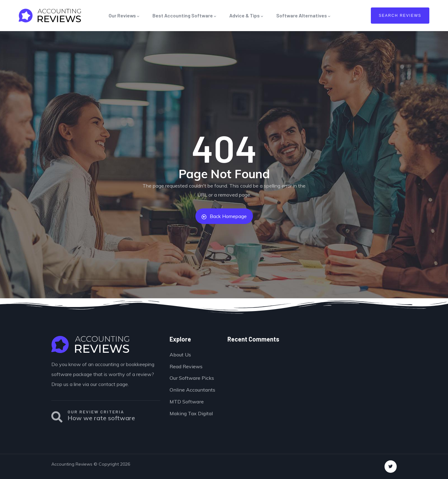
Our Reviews (124, 15)
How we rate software (101, 418)
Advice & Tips (247, 15)
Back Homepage (224, 216)
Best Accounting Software (185, 15)
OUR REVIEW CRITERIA (96, 412)
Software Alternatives (304, 15)
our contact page (109, 384)
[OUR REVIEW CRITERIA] (57, 417)
